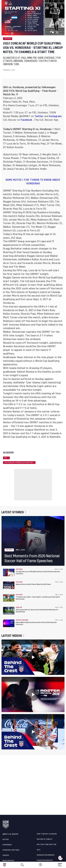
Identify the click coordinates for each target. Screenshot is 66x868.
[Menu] (60, 864)
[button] (66, 865)
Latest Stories (14, 512)
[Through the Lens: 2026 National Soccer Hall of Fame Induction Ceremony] (9, 573)
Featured (8, 39)
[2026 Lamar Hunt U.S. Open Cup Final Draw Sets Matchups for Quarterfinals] (9, 611)
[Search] (22, 865)
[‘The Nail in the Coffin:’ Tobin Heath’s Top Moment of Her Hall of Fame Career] (9, 598)
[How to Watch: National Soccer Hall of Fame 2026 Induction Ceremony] (9, 623)
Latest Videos (13, 636)
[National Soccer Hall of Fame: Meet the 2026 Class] (9, 585)
